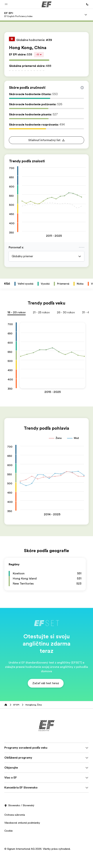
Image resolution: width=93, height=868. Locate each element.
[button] (6, 4)
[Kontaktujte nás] (87, 4)
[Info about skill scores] (82, 88)
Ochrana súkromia (15, 815)
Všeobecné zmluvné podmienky (22, 823)
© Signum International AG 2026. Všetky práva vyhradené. (37, 849)
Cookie (8, 831)
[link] (18, 15)
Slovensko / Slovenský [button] (19, 806)
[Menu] (86, 15)
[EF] (46, 4)
